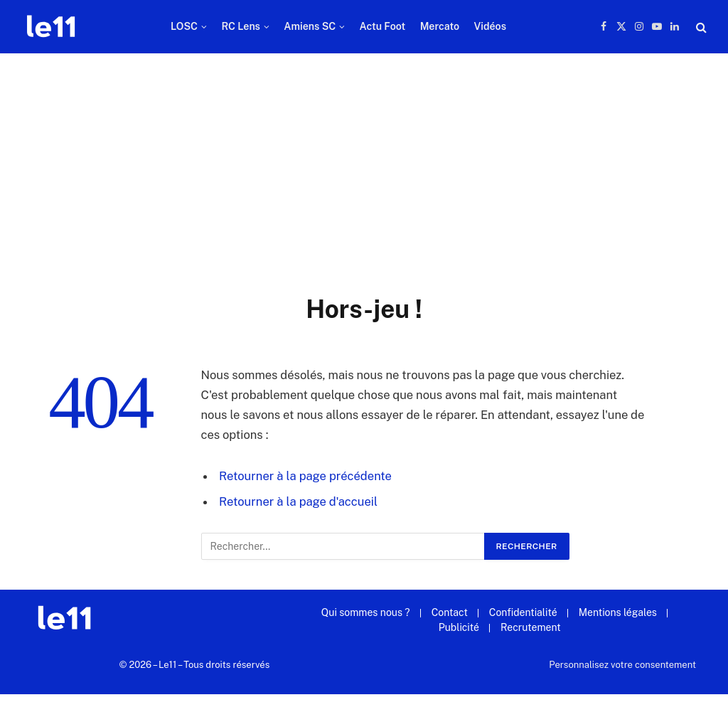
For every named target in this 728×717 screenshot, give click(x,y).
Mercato (440, 26)
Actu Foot (383, 26)
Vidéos (490, 26)
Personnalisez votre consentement (622, 665)
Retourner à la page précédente (305, 476)
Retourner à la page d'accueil (298, 501)
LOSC (184, 26)
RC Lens (241, 26)
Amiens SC (310, 26)
